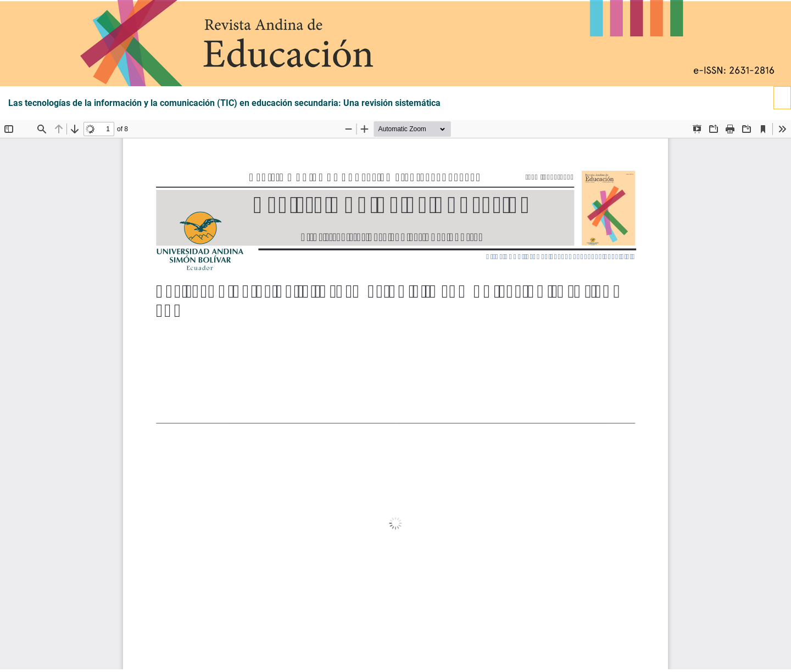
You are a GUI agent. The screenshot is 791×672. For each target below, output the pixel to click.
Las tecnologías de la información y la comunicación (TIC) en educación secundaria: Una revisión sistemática (224, 103)
